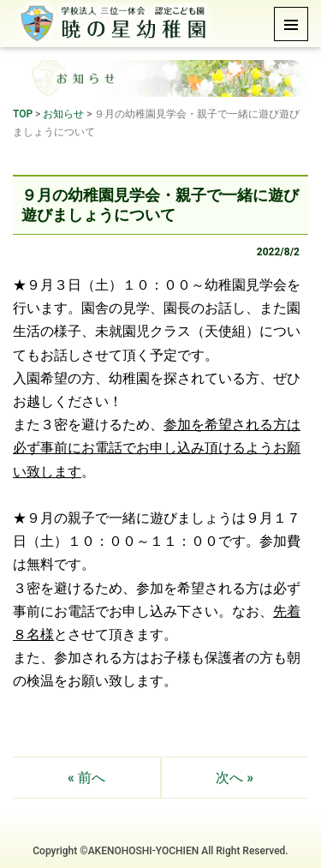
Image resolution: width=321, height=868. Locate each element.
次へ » (235, 778)
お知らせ (63, 114)
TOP (23, 114)
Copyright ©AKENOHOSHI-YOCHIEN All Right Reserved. (160, 851)
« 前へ (86, 778)
